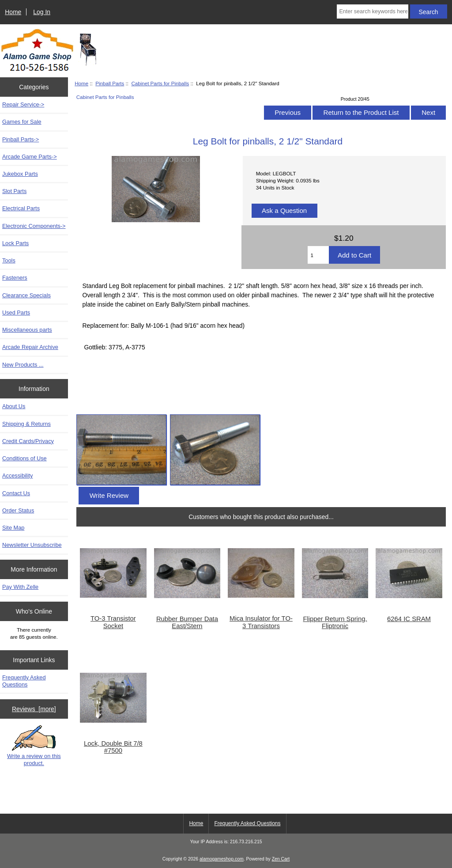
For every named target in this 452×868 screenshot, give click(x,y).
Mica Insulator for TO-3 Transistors (261, 622)
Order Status (18, 510)
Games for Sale (22, 122)
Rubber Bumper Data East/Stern (187, 622)
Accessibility (17, 476)
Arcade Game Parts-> (30, 157)
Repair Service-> (23, 104)
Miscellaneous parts (27, 330)
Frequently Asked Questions (24, 681)
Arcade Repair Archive (30, 347)
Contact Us (16, 493)
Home (13, 12)
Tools (9, 260)
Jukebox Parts (20, 174)
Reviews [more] (34, 709)
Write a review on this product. (34, 746)
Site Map (13, 528)
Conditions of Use (24, 458)
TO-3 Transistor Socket (113, 622)
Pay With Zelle (20, 587)
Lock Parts (15, 243)
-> (21, 139)
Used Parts (16, 313)
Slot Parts (14, 191)
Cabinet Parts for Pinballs (160, 83)
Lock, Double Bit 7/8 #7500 (113, 747)
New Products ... (23, 365)
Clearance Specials (26, 295)
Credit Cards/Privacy (28, 441)
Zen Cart (281, 859)
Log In (42, 12)
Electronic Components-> (34, 226)
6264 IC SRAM (409, 619)
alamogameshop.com (222, 859)
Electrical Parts (21, 208)
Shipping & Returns (26, 424)
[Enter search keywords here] (372, 11)
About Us (14, 406)
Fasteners (15, 278)
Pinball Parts (110, 83)
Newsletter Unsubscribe (32, 545)
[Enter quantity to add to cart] (318, 255)
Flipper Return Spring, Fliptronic (335, 622)
